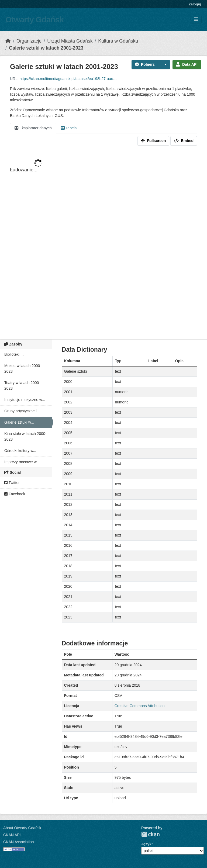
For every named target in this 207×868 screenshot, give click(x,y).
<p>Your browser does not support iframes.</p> (103, 244)
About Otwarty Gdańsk (22, 828)
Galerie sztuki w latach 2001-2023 (46, 48)
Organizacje (29, 41)
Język (146, 844)
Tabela (69, 128)
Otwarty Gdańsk (34, 20)
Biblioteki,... (14, 354)
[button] (164, 65)
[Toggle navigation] (196, 20)
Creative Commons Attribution (140, 706)
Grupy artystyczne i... (22, 411)
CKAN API (12, 835)
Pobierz (145, 64)
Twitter (12, 483)
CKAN (150, 834)
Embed (184, 141)
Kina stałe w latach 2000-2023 (25, 436)
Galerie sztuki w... (19, 422)
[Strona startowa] (8, 41)
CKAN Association (19, 842)
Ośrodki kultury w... (20, 451)
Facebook (15, 494)
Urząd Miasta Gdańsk (70, 41)
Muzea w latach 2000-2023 (23, 369)
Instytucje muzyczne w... (25, 400)
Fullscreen (153, 141)
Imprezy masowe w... (22, 462)
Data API (187, 64)
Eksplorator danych (33, 128)
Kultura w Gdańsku (118, 41)
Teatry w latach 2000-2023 (22, 385)
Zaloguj (195, 4)
